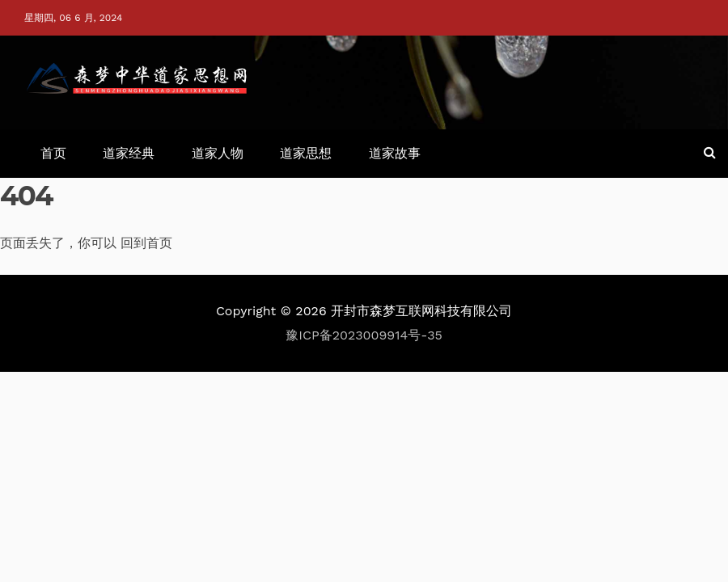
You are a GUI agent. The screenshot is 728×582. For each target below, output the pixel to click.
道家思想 (306, 153)
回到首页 (146, 243)
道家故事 (395, 153)
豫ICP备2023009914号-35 (364, 335)
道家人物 (218, 153)
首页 (53, 153)
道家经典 (129, 153)
